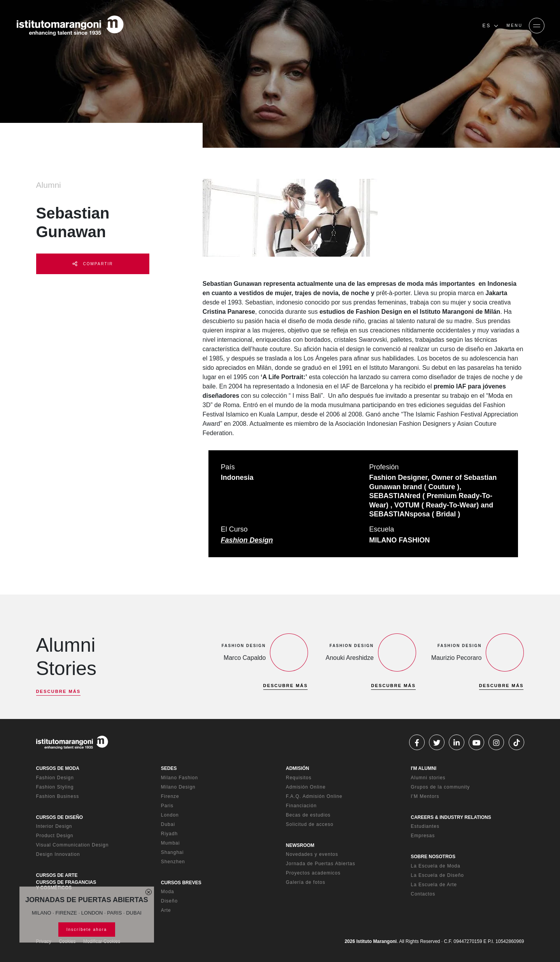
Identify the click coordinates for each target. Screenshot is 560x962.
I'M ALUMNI (423, 768)
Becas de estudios (308, 815)
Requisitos (299, 778)
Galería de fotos (305, 882)
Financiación (301, 806)
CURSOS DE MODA (58, 768)
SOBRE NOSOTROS (433, 857)
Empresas (423, 836)
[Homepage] (70, 26)
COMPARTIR (93, 264)
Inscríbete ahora (87, 930)
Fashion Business (58, 796)
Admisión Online (306, 787)
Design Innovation (58, 854)
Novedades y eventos (312, 854)
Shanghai (172, 852)
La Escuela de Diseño (437, 875)
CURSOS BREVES (181, 883)
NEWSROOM (300, 845)
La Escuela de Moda (435, 866)
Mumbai (171, 843)
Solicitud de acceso (310, 824)
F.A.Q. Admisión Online (314, 796)
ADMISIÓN (297, 768)
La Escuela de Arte (434, 885)
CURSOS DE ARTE (57, 875)
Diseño (169, 901)
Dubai (168, 824)
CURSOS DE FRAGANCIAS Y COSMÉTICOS (66, 885)
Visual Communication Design (73, 845)
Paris (167, 806)
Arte (166, 910)
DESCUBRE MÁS (59, 691)
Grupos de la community (440, 787)
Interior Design (54, 826)
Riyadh (169, 834)
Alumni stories (428, 778)
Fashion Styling (55, 787)
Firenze (170, 796)
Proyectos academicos (313, 873)
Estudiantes (425, 826)
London (170, 815)
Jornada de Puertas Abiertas (320, 864)
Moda (168, 892)
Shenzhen (173, 862)
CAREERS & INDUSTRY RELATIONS (451, 817)
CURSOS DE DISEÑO (60, 817)
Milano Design (178, 787)
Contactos (423, 894)
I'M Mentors (425, 796)
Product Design (55, 836)
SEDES (169, 768)
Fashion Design (247, 540)
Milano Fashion (179, 778)
